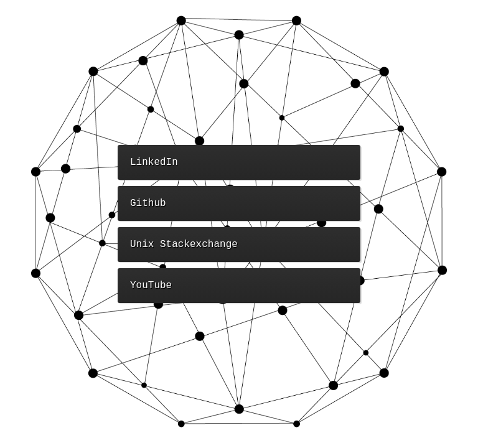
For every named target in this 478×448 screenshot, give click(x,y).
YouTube (151, 286)
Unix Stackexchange (184, 245)
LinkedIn (154, 162)
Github (148, 203)
